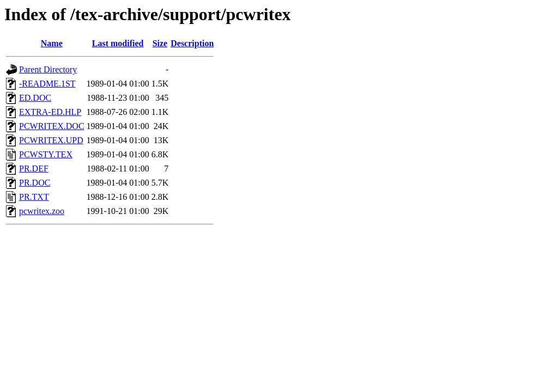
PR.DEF (34, 169)
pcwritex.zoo (42, 211)
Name (52, 43)
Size (160, 43)
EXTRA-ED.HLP (50, 112)
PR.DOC (35, 183)
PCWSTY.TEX (46, 154)
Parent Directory (48, 69)
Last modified (118, 43)
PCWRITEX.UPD (51, 140)
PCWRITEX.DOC (52, 126)
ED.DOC (35, 98)
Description (192, 43)
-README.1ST (47, 84)
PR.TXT (34, 197)
